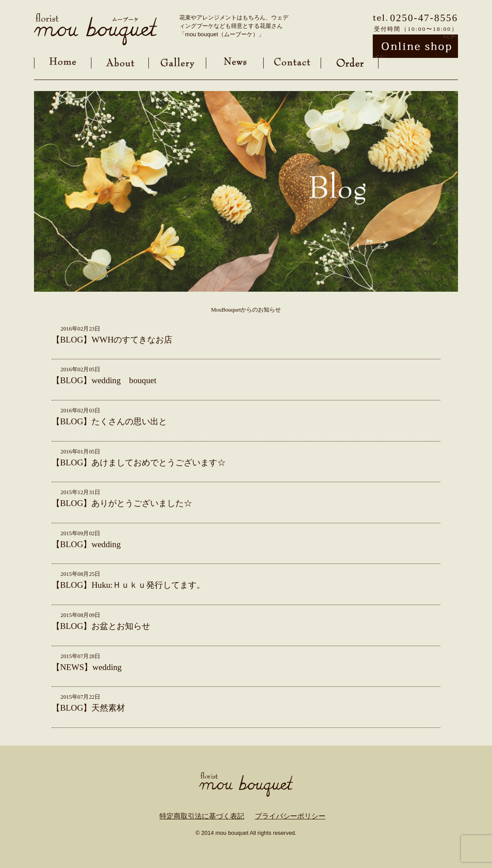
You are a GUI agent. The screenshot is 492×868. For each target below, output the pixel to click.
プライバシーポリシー (290, 816)
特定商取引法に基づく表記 (202, 816)
